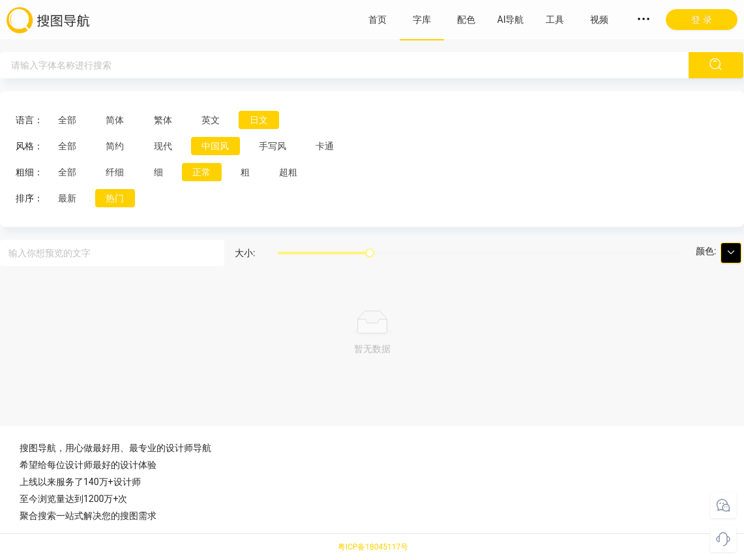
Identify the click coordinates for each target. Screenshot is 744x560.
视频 (599, 20)
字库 (422, 20)
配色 (466, 20)
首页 (378, 20)
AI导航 (511, 20)
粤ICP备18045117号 (373, 547)
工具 (555, 20)
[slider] (370, 253)
